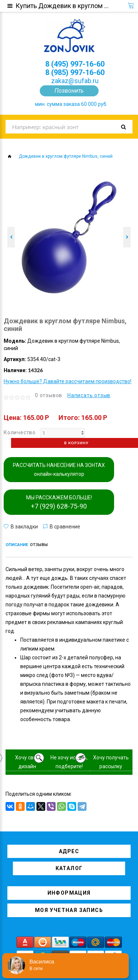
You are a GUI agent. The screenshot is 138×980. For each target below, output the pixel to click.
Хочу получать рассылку (111, 762)
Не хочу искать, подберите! (69, 762)
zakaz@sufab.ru (75, 81)
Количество (20, 432)
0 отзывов (49, 395)
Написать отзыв (89, 395)
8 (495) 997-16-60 (75, 64)
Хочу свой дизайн (27, 762)
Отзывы (39, 545)
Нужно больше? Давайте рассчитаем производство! (68, 381)
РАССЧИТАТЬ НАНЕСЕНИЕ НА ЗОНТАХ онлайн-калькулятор (59, 470)
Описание (17, 545)
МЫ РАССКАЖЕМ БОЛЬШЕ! (59, 502)
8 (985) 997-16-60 (75, 72)
